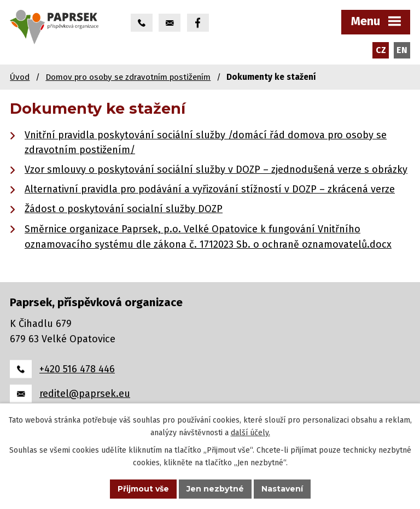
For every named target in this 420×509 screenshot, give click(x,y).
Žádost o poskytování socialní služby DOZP (124, 209)
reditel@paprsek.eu (85, 394)
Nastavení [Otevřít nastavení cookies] (282, 489)
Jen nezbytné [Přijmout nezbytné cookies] (215, 489)
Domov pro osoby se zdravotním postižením (128, 77)
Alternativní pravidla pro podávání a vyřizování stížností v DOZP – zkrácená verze (210, 189)
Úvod (20, 77)
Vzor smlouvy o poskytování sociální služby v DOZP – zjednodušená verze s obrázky (216, 169)
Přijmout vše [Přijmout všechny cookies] (143, 489)
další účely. (250, 433)
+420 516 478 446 (77, 369)
